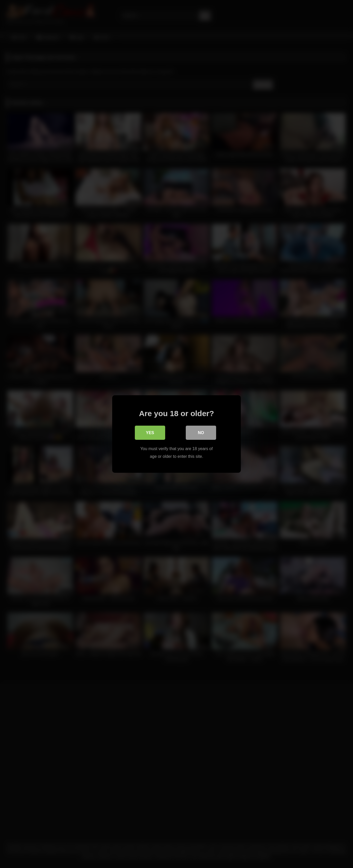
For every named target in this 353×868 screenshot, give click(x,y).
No (201, 433)
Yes (150, 433)
